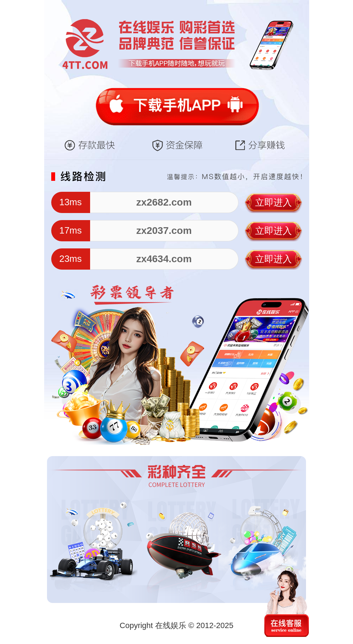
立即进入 (273, 202)
